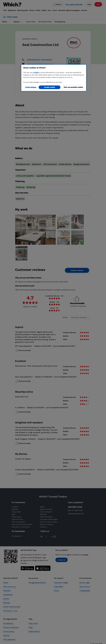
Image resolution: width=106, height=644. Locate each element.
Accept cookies (50, 87)
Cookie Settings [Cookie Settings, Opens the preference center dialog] (31, 87)
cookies (36, 72)
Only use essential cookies (73, 87)
